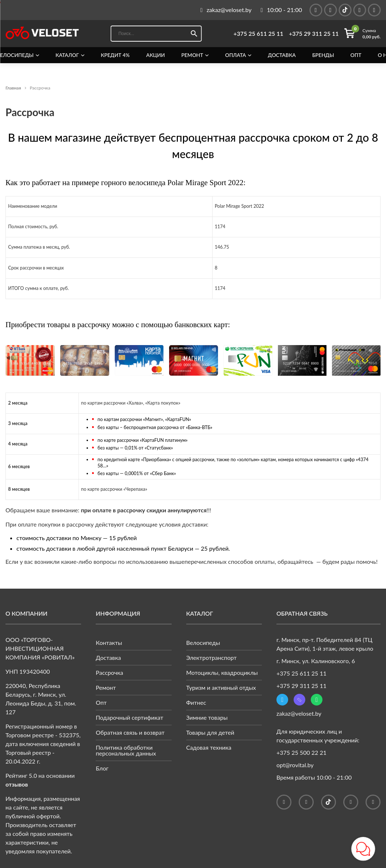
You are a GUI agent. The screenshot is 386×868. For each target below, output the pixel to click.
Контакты (109, 643)
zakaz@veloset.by (299, 713)
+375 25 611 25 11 (258, 34)
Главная (13, 88)
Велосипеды (203, 643)
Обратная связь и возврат (130, 732)
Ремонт (192, 55)
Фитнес (196, 702)
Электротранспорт (212, 657)
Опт (356, 55)
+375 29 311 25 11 (314, 34)
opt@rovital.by (295, 765)
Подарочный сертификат (129, 717)
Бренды (323, 55)
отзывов (17, 784)
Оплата (235, 55)
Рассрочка (109, 672)
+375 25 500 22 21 (301, 752)
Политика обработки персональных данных (126, 750)
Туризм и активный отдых (221, 687)
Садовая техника (209, 747)
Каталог (67, 55)
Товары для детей (210, 732)
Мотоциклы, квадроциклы (222, 672)
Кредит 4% (115, 55)
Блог (102, 768)
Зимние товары (207, 717)
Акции (155, 55)
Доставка (282, 55)
